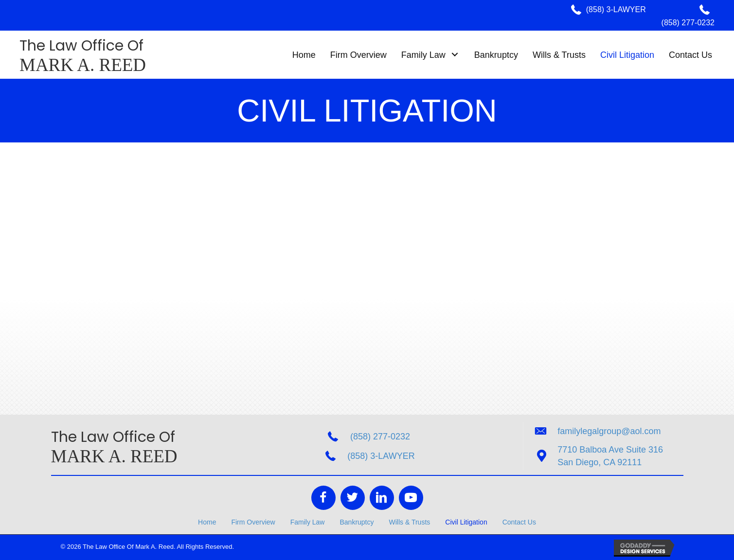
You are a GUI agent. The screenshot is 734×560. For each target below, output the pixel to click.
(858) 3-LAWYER (616, 9)
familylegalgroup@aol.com (609, 431)
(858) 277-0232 (688, 23)
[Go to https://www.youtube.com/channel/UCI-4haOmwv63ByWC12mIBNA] (411, 498)
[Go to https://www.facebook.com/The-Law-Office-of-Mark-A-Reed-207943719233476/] (323, 498)
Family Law (308, 522)
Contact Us (519, 522)
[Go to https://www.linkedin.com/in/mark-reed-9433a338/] (382, 498)
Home (207, 522)
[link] (304, 55)
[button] (455, 55)
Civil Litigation (466, 522)
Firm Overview (253, 522)
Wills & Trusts (410, 522)
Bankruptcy (357, 522)
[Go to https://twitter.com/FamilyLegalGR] (353, 498)
